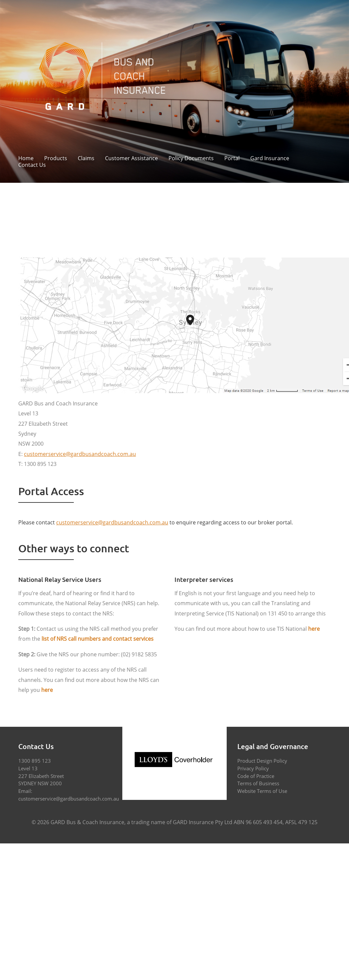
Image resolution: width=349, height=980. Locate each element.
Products (56, 159)
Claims (86, 159)
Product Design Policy (262, 761)
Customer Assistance (131, 159)
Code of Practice (256, 776)
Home (26, 159)
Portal (232, 159)
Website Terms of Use (262, 791)
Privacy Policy (253, 768)
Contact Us (32, 165)
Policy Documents (191, 159)
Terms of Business (258, 783)
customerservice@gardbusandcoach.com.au (69, 799)
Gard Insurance (270, 159)
